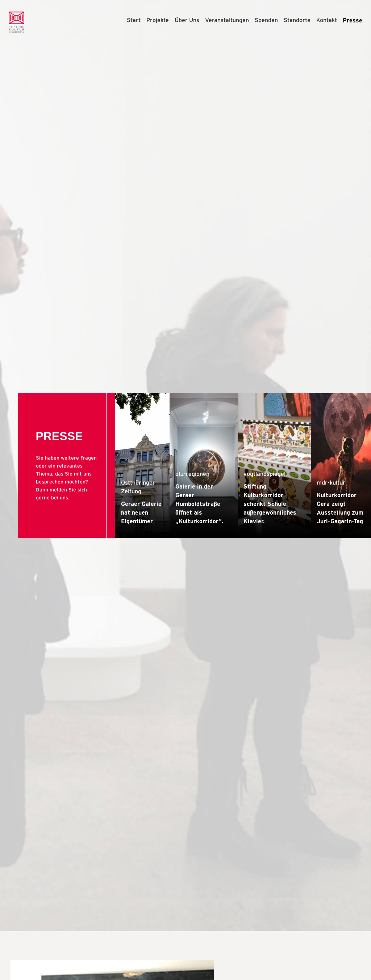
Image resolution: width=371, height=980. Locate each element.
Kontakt (327, 20)
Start (134, 20)
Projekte (158, 20)
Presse (353, 20)
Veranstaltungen (227, 20)
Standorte (297, 20)
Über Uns (187, 20)
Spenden (266, 20)
